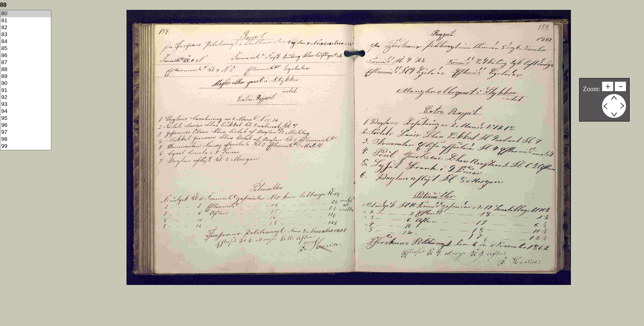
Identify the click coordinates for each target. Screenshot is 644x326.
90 (26, 84)
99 (26, 146)
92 (26, 98)
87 (26, 63)
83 (26, 35)
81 (26, 21)
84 (26, 42)
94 (26, 111)
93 (26, 104)
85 (26, 49)
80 (26, 14)
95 (26, 118)
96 (26, 125)
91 (26, 91)
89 (26, 77)
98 (26, 139)
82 (26, 28)
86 (26, 56)
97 (26, 132)
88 (26, 70)
